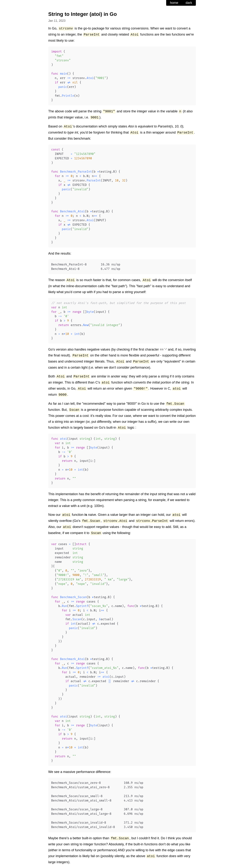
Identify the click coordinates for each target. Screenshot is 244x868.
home (174, 3)
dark (189, 3)
